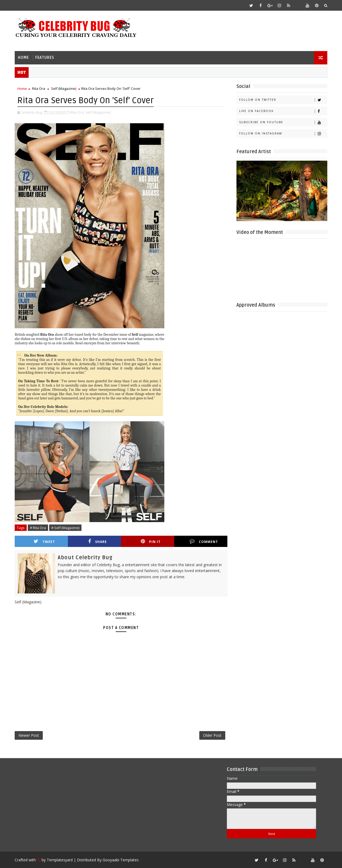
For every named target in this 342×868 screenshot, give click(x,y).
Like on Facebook (283, 111)
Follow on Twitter (283, 100)
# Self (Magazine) (65, 528)
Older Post (212, 735)
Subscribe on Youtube (283, 122)
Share (98, 541)
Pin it (151, 541)
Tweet (44, 541)
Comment (204, 541)
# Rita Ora (38, 528)
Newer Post (29, 735)
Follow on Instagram (283, 134)
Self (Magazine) (64, 88)
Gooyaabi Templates (121, 860)
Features (45, 58)
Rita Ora (39, 88)
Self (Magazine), (98, 112)
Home (23, 58)
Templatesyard (60, 860)
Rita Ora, (77, 112)
